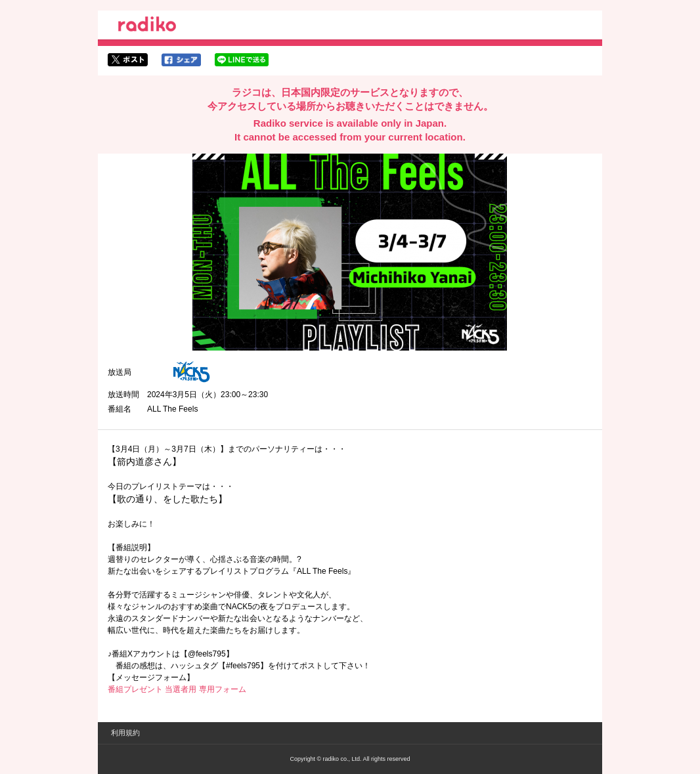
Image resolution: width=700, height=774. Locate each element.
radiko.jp (147, 26)
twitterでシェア (128, 60)
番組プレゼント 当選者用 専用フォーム (177, 689)
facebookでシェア (181, 60)
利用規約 (125, 733)
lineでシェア (242, 60)
